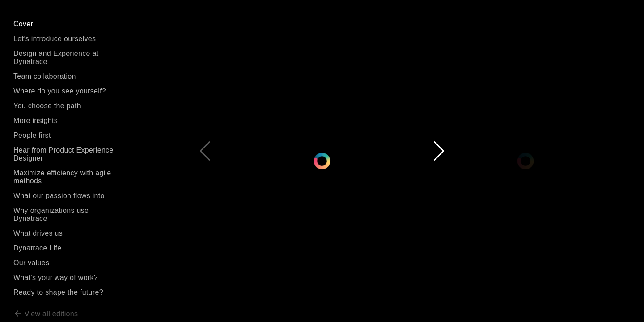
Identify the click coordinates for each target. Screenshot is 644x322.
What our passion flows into (59, 196)
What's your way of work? (56, 278)
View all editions (46, 314)
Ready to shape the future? (58, 292)
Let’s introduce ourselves (55, 39)
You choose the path (47, 106)
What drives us (38, 233)
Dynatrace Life (37, 248)
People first (32, 135)
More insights (36, 121)
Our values (31, 263)
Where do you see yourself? (60, 91)
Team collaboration (45, 76)
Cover (23, 24)
